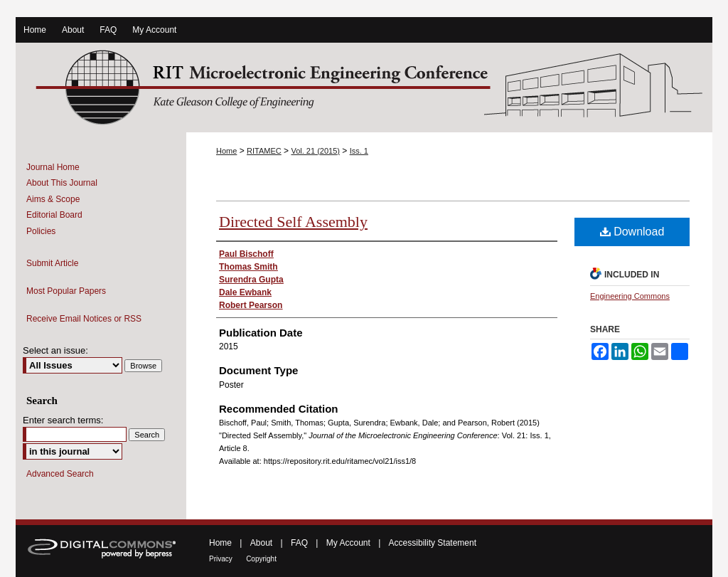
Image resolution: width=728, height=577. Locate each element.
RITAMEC (264, 151)
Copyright (261, 559)
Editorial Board (54, 215)
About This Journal (62, 183)
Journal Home (53, 167)
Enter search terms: (63, 420)
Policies (41, 231)
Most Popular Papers (66, 291)
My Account (348, 543)
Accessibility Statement (433, 543)
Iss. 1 (359, 151)
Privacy (221, 559)
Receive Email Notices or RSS (84, 319)
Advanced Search (60, 474)
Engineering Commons (630, 296)
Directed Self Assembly (293, 222)
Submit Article (52, 263)
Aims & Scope (53, 199)
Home (226, 151)
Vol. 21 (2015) (315, 151)
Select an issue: (55, 350)
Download (632, 232)
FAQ (299, 543)
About (261, 543)
